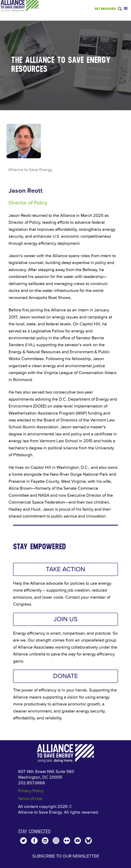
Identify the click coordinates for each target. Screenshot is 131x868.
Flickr (67, 841)
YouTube (78, 841)
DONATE (65, 676)
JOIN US (66, 619)
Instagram (56, 841)
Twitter (23, 841)
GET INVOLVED (105, 9)
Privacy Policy (31, 791)
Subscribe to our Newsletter (66, 856)
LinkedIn (45, 841)
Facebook (34, 841)
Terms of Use (30, 799)
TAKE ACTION (65, 569)
